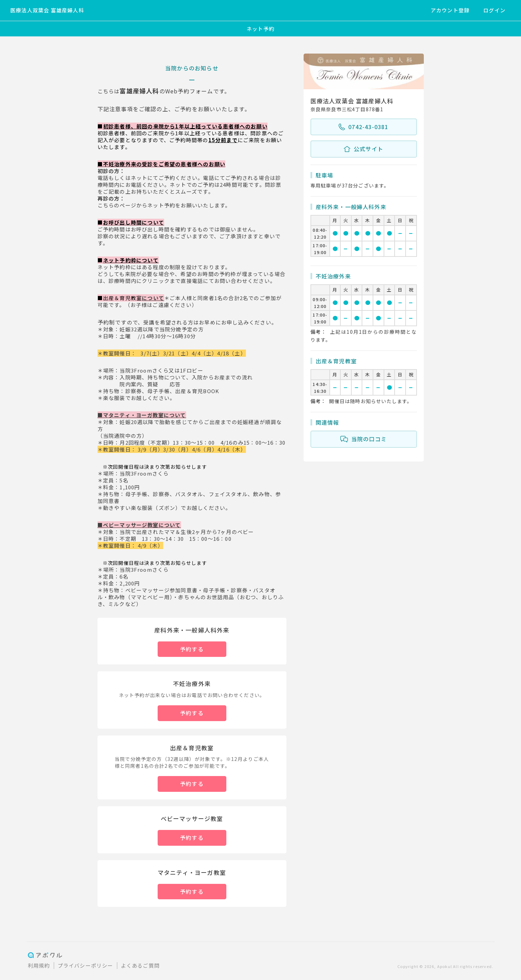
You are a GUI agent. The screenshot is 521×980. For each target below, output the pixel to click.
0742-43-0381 (363, 127)
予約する (192, 649)
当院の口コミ (364, 439)
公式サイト (364, 149)
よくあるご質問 (140, 965)
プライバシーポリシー (86, 965)
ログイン (494, 10)
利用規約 (39, 965)
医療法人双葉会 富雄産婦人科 (47, 10)
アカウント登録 (450, 10)
